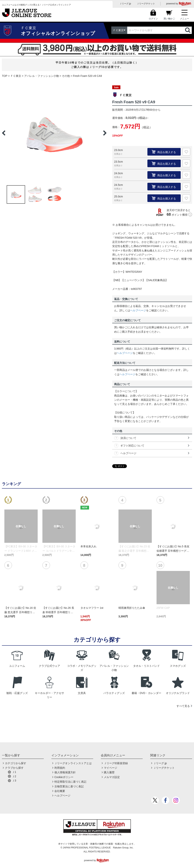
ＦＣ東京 (16, 76)
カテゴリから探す (16, 763)
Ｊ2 (14, 776)
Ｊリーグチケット (146, 4)
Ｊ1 (14, 772)
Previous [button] (4, 133)
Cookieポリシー (64, 777)
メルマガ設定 (112, 777)
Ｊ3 (14, 781)
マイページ (111, 768)
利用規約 (60, 768)
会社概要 (60, 791)
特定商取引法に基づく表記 (70, 782)
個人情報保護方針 (65, 772)
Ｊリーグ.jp (125, 4)
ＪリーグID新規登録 (116, 763)
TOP (5, 76)
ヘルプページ (138, 310)
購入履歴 (109, 772)
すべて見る (183, 706)
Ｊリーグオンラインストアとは (73, 763)
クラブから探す (14, 768)
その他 (66, 76)
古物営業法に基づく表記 (69, 786)
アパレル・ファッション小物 (41, 76)
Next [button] (105, 133)
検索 (188, 30)
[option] (54, 133)
